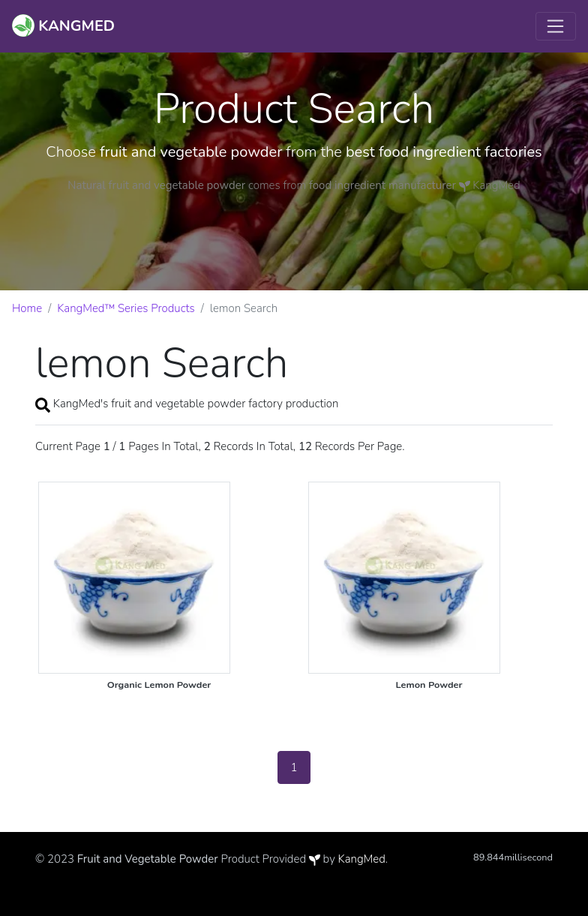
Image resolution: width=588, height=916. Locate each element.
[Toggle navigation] (556, 26)
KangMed (362, 859)
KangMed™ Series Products (126, 308)
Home (27, 308)
